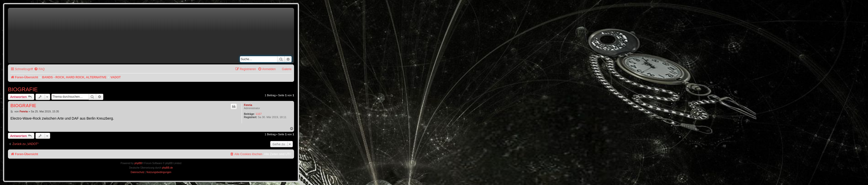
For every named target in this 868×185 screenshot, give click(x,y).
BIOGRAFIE (23, 89)
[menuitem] (39, 69)
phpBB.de (167, 168)
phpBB (138, 163)
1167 (259, 114)
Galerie (287, 69)
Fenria (248, 105)
